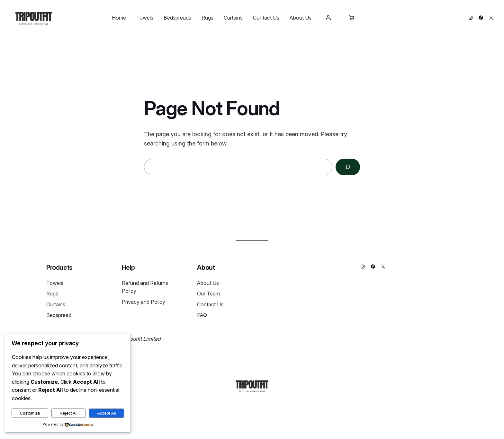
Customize (30, 413)
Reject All (68, 413)
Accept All (107, 413)
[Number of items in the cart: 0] (351, 18)
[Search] (348, 167)
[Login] (328, 18)
